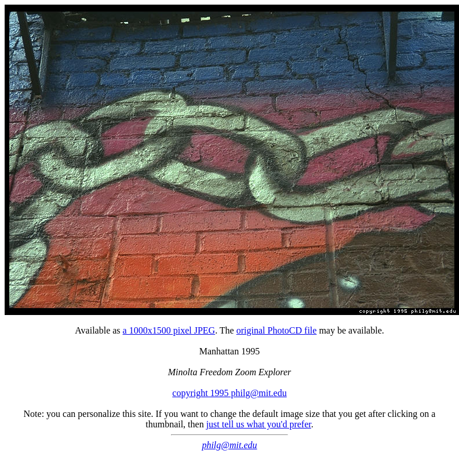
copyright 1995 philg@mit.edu (229, 393)
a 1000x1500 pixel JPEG (169, 330)
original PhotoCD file (277, 330)
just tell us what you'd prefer (259, 424)
